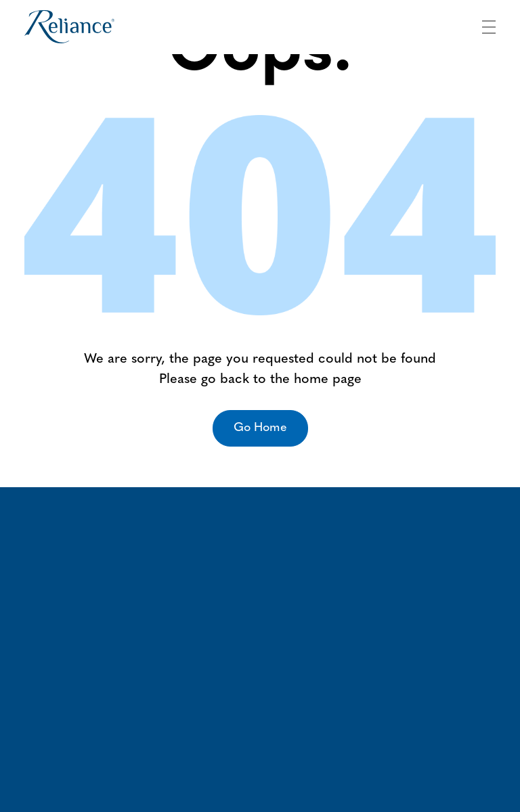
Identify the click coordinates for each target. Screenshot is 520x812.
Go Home (260, 428)
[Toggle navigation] (489, 25)
